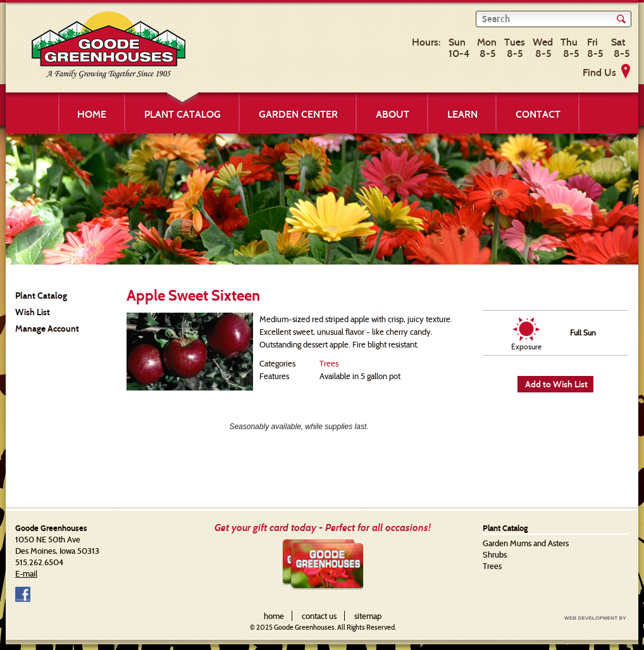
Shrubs (495, 554)
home (274, 616)
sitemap (368, 616)
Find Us (599, 72)
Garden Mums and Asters (526, 543)
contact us (319, 616)
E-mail (26, 573)
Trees (329, 363)
